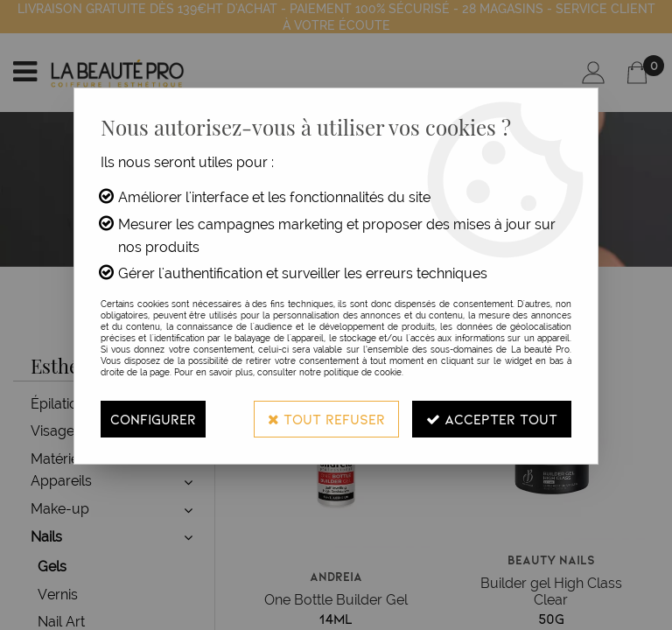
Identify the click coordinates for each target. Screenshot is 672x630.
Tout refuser (326, 419)
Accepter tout (492, 419)
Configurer (153, 419)
